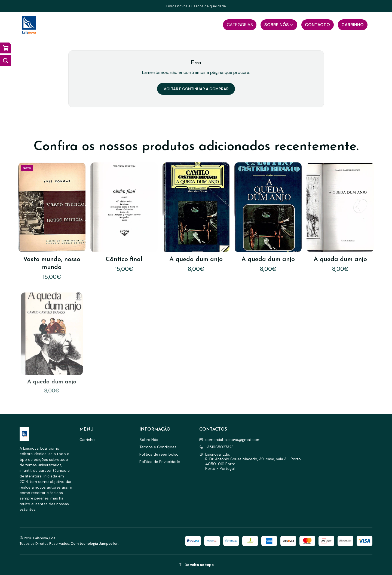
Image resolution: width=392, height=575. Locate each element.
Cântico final (124, 260)
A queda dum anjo (196, 260)
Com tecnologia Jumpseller (94, 544)
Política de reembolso (159, 454)
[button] (240, 25)
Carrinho (87, 440)
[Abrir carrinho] (5, 48)
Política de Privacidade (160, 462)
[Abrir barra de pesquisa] (5, 60)
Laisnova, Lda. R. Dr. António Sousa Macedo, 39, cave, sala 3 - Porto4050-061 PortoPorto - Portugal (250, 461)
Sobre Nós (149, 440)
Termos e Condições (158, 447)
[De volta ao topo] (196, 565)
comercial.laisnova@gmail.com (230, 440)
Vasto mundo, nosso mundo (52, 264)
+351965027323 (216, 447)
